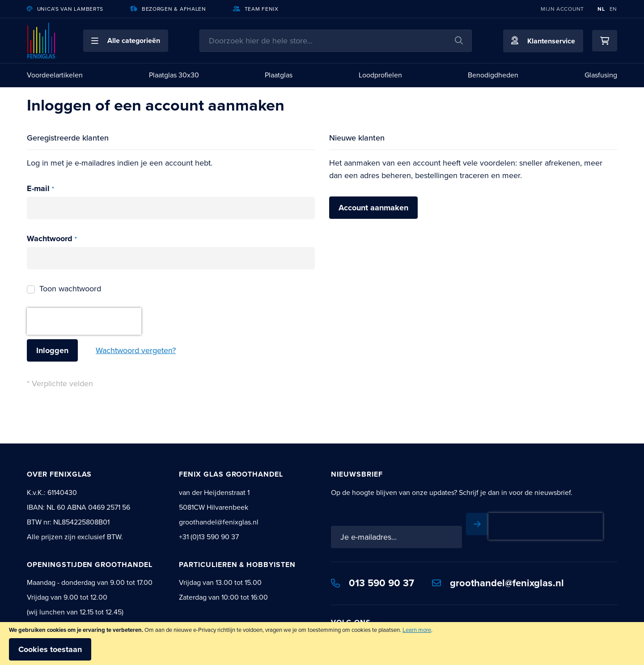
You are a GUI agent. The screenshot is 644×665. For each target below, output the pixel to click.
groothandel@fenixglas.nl (498, 583)
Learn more (417, 630)
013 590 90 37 (373, 583)
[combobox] (336, 41)
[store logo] (42, 41)
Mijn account (562, 9)
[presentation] (84, 321)
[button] (126, 41)
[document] (322, 644)
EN (613, 9)
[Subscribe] (477, 524)
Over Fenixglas (59, 474)
